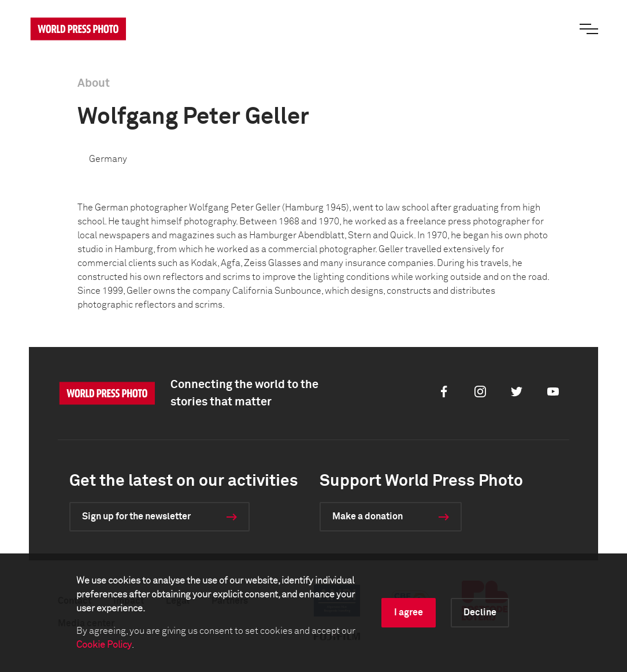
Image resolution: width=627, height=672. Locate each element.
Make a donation (368, 516)
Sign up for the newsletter (136, 516)
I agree (409, 612)
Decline (480, 612)
